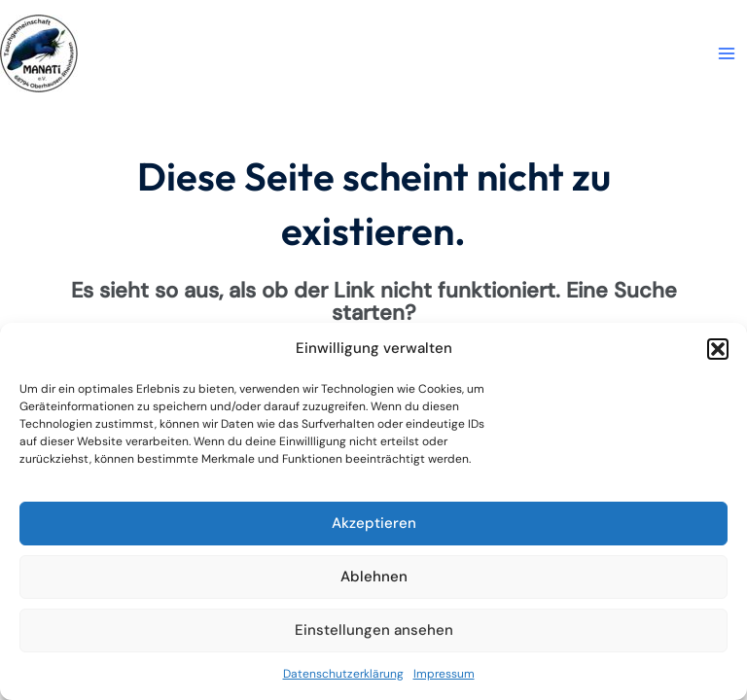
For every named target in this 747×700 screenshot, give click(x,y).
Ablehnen (374, 577)
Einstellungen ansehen (374, 630)
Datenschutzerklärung (343, 674)
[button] (718, 349)
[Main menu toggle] (727, 53)
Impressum (444, 674)
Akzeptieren (374, 523)
